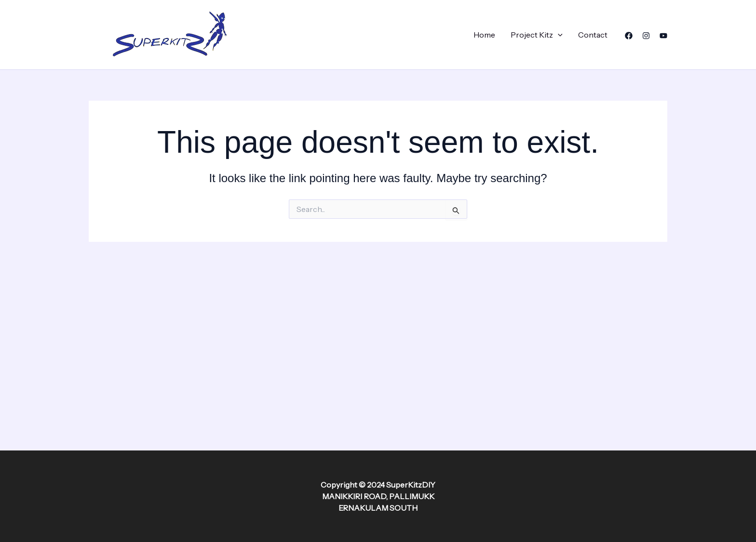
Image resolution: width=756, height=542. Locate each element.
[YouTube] (663, 36)
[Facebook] (629, 36)
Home (484, 35)
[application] (558, 35)
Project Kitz (537, 35)
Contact (593, 35)
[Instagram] (646, 36)
